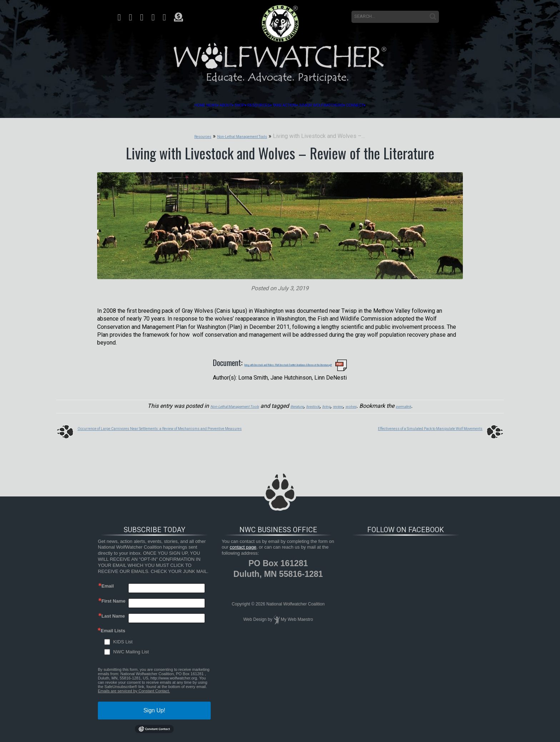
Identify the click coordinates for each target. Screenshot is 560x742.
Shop (204, 105)
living (339, 404)
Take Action (297, 105)
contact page (243, 544)
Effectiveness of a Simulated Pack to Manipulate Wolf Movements (399, 425)
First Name (113, 598)
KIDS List (123, 639)
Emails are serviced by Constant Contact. (134, 688)
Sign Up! (154, 708)
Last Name (113, 613)
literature (294, 404)
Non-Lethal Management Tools (212, 404)
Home (113, 105)
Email (108, 583)
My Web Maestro (297, 616)
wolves (375, 404)
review (356, 404)
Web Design (255, 616)
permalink (435, 404)
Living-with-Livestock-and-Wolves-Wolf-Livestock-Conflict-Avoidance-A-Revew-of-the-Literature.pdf (288, 362)
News (141, 105)
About (172, 105)
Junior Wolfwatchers (370, 105)
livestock (318, 404)
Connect (437, 105)
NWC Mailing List (131, 649)
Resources (245, 105)
